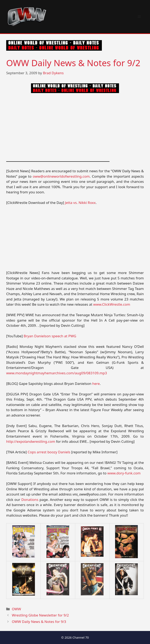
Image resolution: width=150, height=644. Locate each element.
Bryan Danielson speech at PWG (50, 336)
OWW (16, 609)
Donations (30, 500)
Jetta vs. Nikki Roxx (80, 203)
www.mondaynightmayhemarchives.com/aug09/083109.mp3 (57, 373)
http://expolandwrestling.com (31, 441)
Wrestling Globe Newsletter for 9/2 (40, 615)
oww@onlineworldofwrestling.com (61, 176)
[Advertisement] (75, 127)
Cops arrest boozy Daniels (49, 452)
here (96, 384)
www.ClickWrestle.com (112, 304)
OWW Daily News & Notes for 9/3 (39, 622)
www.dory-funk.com (124, 473)
